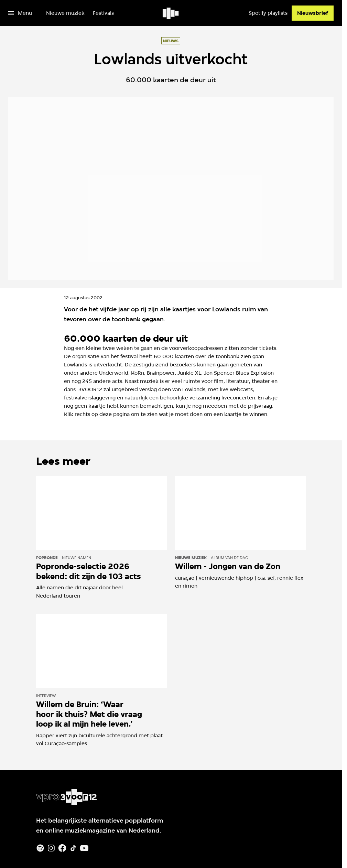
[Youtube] (84, 848)
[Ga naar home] (171, 13)
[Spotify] (40, 848)
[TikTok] (73, 848)
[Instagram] (51, 848)
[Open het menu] (20, 13)
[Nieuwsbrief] (313, 13)
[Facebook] (62, 848)
